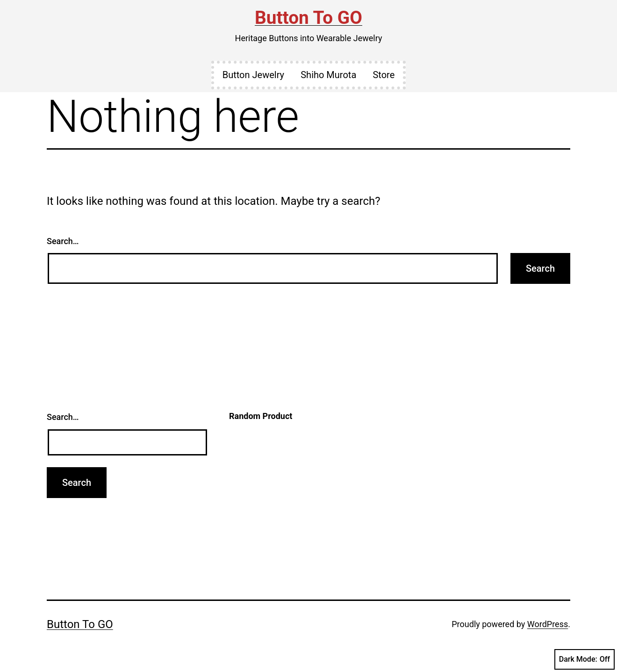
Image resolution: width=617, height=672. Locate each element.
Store (384, 75)
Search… (63, 241)
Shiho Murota (328, 75)
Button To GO (308, 18)
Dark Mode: (585, 659)
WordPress (548, 624)
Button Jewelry (253, 75)
